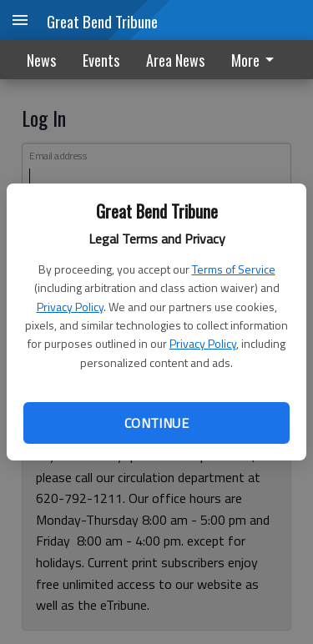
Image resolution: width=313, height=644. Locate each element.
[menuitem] (257, 60)
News (41, 60)
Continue (156, 423)
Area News (175, 60)
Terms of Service (234, 269)
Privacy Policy (70, 307)
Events (101, 60)
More (255, 60)
